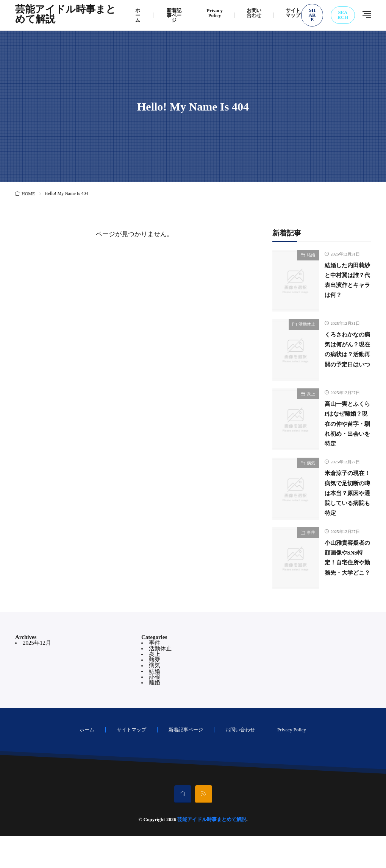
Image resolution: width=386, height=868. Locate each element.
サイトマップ (293, 13)
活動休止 (307, 324)
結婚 (311, 255)
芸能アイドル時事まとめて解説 (66, 15)
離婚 (155, 715)
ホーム (138, 15)
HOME (28, 194)
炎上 (311, 402)
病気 (311, 479)
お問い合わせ (254, 13)
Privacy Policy (215, 13)
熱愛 (155, 692)
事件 (311, 556)
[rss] (204, 826)
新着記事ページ (174, 15)
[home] (183, 826)
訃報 (155, 709)
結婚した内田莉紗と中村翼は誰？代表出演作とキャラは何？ (345, 285)
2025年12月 (37, 675)
